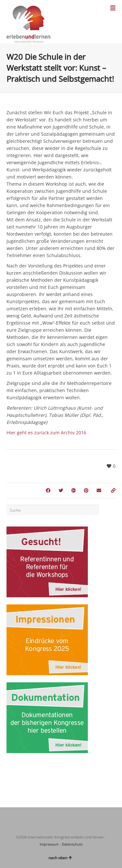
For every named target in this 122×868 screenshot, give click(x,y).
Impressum (49, 844)
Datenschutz (72, 844)
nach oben (60, 858)
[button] (12, 856)
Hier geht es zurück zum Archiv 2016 (46, 433)
